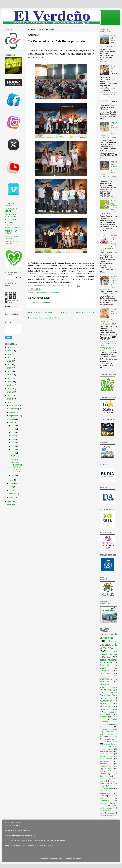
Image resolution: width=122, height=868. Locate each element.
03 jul (14, 476)
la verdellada (109, 788)
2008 (10, 505)
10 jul (14, 453)
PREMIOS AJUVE (109, 729)
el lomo (114, 786)
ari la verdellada (106, 754)
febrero (13, 494)
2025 (10, 351)
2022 (10, 361)
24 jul (14, 432)
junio (12, 480)
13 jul (14, 450)
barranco (103, 717)
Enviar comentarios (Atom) (50, 318)
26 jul (14, 429)
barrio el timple (111, 741)
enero (12, 497)
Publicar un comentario (41, 302)
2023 (10, 358)
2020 (10, 368)
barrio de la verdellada (109, 636)
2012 (10, 395)
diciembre (14, 405)
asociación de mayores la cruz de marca (109, 734)
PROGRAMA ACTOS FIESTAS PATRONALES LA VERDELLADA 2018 (108, 347)
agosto (12, 419)
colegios (107, 712)
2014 (10, 389)
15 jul (14, 443)
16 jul (14, 439)
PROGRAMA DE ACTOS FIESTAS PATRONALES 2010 (17, 467)
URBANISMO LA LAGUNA (11, 242)
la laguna (111, 813)
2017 (10, 378)
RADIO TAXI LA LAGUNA (11, 232)
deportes (103, 764)
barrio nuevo (106, 673)
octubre (13, 412)
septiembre (14, 416)
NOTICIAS (15, 456)
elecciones (105, 706)
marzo (12, 490)
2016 (10, 382)
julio (11, 422)
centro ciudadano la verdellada (109, 722)
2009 (10, 501)
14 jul (14, 446)
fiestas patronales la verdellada (47, 293)
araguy (102, 816)
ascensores (104, 803)
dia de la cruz (111, 744)
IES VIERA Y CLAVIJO (10, 224)
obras (102, 676)
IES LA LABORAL (12, 219)
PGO (102, 796)
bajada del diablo (107, 751)
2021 (10, 365)
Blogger (78, 858)
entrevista (103, 811)
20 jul (14, 436)
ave (110, 796)
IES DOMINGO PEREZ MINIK (11, 215)
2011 (10, 399)
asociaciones (111, 816)
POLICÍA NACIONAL (13, 228)
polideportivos (105, 801)
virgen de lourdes (109, 709)
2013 (10, 392)
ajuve (109, 657)
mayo (12, 483)
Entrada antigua (85, 313)
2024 (10, 354)
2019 (10, 371)
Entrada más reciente (40, 313)
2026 (10, 347)
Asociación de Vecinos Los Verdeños (109, 668)
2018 (10, 375)
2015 (10, 385)
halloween (104, 761)
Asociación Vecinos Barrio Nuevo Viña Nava (109, 687)
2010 (10, 402)
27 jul (14, 425)
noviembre (14, 409)
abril (11, 487)
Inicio (64, 313)
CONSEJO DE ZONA (109, 766)
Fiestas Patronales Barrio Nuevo (109, 695)
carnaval (109, 769)
